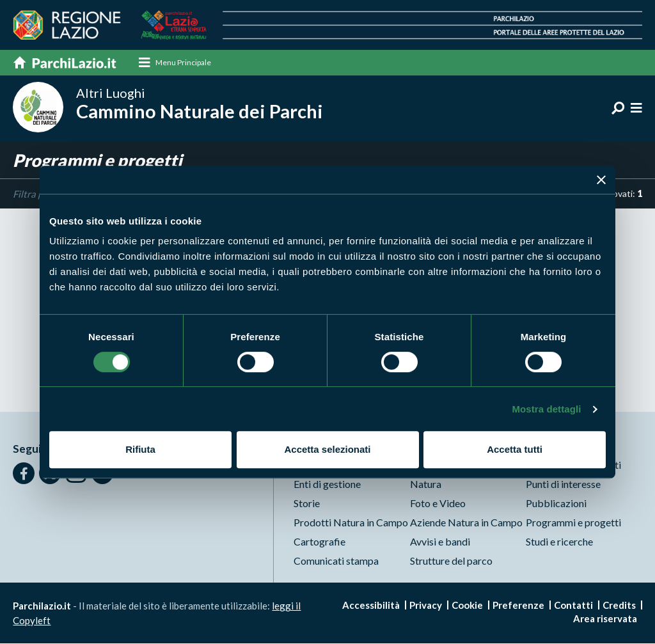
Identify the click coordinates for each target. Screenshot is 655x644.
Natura (426, 484)
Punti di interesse (563, 484)
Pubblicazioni (556, 504)
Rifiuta (140, 449)
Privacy (426, 606)
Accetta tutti (515, 449)
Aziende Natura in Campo (466, 523)
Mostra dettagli (546, 409)
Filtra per (32, 194)
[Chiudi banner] (601, 180)
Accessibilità (371, 606)
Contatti (573, 606)
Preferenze (518, 606)
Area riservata (605, 619)
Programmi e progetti (573, 523)
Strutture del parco (451, 561)
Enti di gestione (327, 484)
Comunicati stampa (336, 561)
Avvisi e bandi (440, 542)
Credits (619, 606)
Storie (307, 504)
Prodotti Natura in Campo (351, 523)
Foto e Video (438, 504)
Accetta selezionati (327, 449)
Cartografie (320, 542)
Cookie (467, 606)
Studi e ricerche (559, 542)
